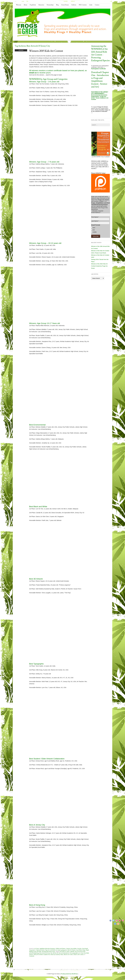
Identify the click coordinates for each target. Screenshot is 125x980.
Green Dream (65, 5)
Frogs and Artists (40, 950)
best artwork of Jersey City (46, 953)
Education (41, 5)
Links (91, 5)
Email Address (96, 212)
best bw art (55, 953)
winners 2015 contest (78, 955)
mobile (94, 232)
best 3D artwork (79, 952)
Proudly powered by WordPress (69, 974)
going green (64, 950)
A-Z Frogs (36, 949)
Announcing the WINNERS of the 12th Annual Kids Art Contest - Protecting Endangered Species (100, 53)
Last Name (95, 221)
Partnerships (50, 5)
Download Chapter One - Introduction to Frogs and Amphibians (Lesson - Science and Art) (100, 80)
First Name (95, 217)
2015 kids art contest (64, 952)
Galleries (74, 5)
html (94, 228)
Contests (68, 949)
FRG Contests (83, 5)
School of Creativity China (57, 955)
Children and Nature (60, 949)
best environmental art (64, 953)
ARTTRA (72, 952)
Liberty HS (36, 955)
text (94, 230)
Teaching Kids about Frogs (48, 952)
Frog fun (79, 949)
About (25, 5)
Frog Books (33, 5)
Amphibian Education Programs (47, 949)
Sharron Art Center (68, 955)
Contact (97, 5)
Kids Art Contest (71, 950)
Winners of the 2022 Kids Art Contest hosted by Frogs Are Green (99, 266)
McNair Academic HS (45, 955)
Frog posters (32, 950)
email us (33, 73)
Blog (57, 5)
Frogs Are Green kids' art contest (53, 950)
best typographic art (75, 953)
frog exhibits (74, 949)
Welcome (19, 5)
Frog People (85, 949)
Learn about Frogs (81, 950)
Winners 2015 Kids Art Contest (46, 51)
